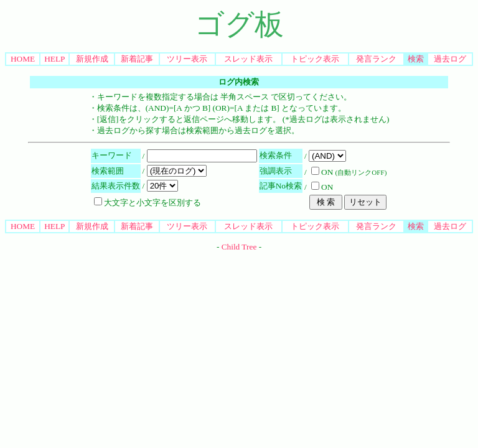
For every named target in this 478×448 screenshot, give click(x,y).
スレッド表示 (248, 59)
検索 (416, 59)
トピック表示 (315, 59)
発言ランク (376, 59)
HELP (54, 59)
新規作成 (92, 59)
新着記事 (137, 59)
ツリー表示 (187, 59)
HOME (23, 59)
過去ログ (450, 59)
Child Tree (239, 247)
